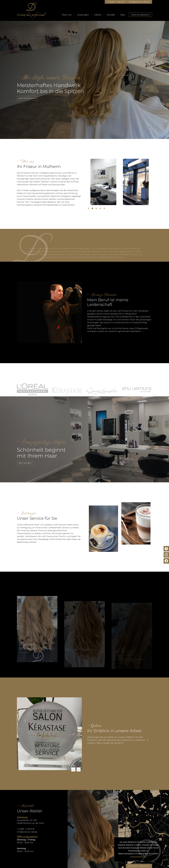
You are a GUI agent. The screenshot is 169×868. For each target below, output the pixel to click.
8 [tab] (158, 131)
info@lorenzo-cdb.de (139, 2)
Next (79, 769)
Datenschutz (145, 866)
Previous (73, 769)
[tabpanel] (84, 76)
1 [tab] (146, 128)
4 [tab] (158, 128)
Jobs (123, 15)
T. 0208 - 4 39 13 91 (116, 2)
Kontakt (111, 15)
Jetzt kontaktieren (141, 15)
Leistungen (83, 15)
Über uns (67, 15)
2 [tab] (150, 128)
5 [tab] (146, 131)
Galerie (98, 15)
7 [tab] (154, 131)
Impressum (133, 866)
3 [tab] (154, 128)
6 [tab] (150, 131)
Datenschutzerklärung (138, 857)
